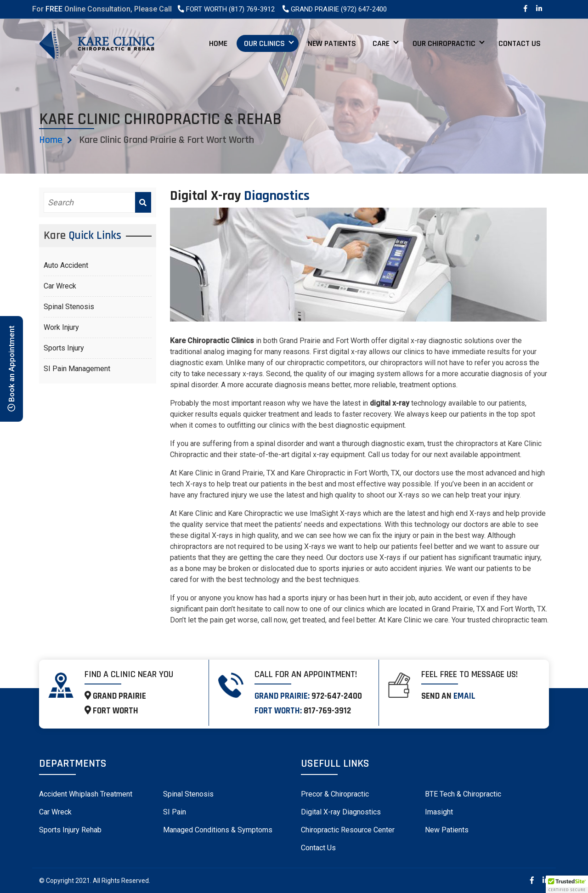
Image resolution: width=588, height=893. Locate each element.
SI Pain (175, 812)
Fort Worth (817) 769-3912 (226, 9)
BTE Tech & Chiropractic (463, 794)
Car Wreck (60, 286)
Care (381, 43)
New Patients (332, 43)
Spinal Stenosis (69, 307)
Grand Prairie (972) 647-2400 (334, 9)
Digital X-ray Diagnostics (341, 812)
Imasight (439, 812)
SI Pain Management (77, 369)
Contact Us (520, 43)
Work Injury (61, 327)
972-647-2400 (337, 696)
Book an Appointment (11, 369)
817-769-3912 (327, 711)
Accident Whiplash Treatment (86, 794)
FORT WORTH (111, 711)
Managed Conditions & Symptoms (218, 830)
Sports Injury (64, 348)
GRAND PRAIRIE (115, 696)
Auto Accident (66, 265)
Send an (448, 696)
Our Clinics (264, 43)
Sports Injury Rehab (70, 830)
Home (218, 43)
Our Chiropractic (444, 43)
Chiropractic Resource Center (348, 830)
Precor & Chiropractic (335, 794)
